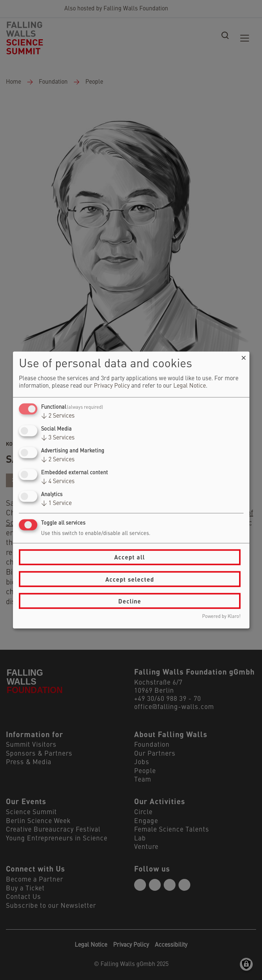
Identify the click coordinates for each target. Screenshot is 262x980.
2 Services (58, 416)
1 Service (56, 504)
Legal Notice (190, 386)
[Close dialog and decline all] (244, 356)
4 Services (58, 482)
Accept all (130, 557)
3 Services (58, 438)
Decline (130, 601)
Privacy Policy (112, 386)
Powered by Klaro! (221, 617)
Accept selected (130, 579)
